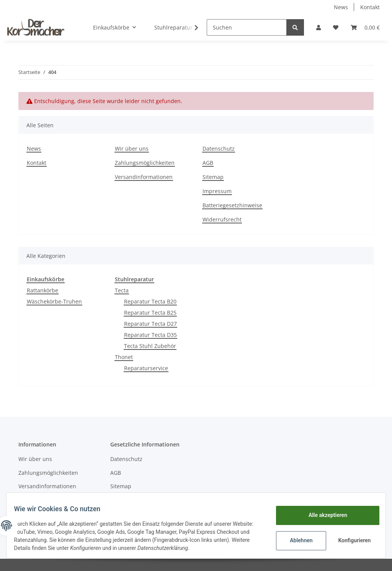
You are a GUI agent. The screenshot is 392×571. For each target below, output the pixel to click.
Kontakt (370, 7)
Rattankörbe (42, 290)
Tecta (122, 290)
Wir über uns (132, 148)
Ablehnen (296, 540)
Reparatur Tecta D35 (150, 335)
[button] (318, 27)
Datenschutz (219, 148)
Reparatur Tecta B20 (150, 301)
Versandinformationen (144, 177)
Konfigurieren (350, 540)
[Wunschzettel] (336, 27)
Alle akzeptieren (323, 515)
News (341, 7)
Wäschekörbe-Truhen (54, 301)
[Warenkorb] (365, 27)
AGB (208, 163)
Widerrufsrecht (222, 219)
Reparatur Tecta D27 (150, 324)
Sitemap (213, 177)
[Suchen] (247, 27)
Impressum (217, 191)
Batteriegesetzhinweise (232, 205)
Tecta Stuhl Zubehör (150, 346)
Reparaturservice (146, 368)
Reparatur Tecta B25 (150, 313)
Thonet (124, 357)
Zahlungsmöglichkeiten (145, 163)
